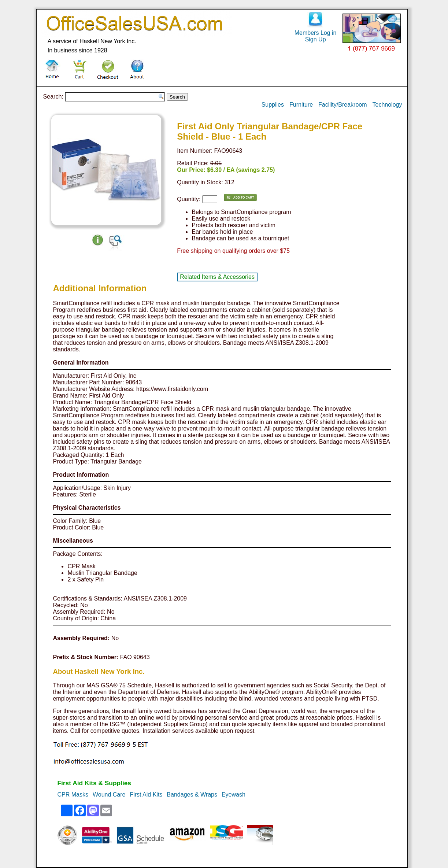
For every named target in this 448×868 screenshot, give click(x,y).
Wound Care (109, 795)
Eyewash (234, 795)
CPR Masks (73, 795)
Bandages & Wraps (192, 795)
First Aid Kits (146, 795)
